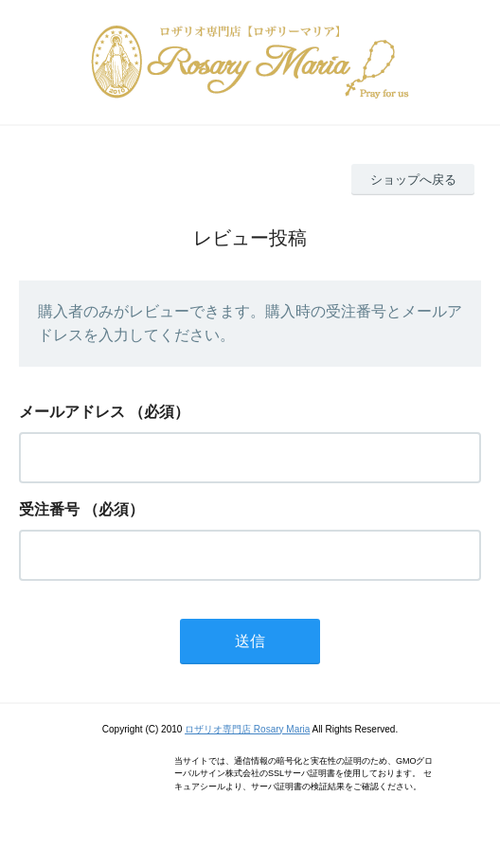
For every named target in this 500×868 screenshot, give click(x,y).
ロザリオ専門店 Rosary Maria (247, 729)
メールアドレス (72, 412)
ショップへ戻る (413, 180)
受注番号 (49, 509)
